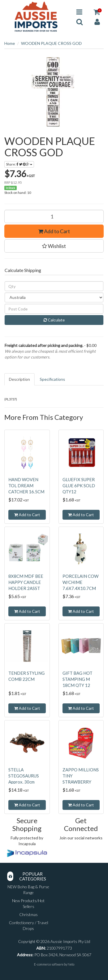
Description (19, 379)
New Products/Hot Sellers (28, 903)
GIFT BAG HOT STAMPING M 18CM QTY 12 (77, 679)
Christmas (29, 914)
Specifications (52, 379)
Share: (19, 164)
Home (10, 43)
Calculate (54, 320)
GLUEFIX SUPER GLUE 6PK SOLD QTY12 (79, 486)
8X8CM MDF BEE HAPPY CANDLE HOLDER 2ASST (26, 582)
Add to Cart (54, 231)
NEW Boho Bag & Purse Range (28, 890)
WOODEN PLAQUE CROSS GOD (51, 43)
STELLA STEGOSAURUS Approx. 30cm (24, 776)
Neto (71, 964)
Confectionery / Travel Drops (29, 925)
